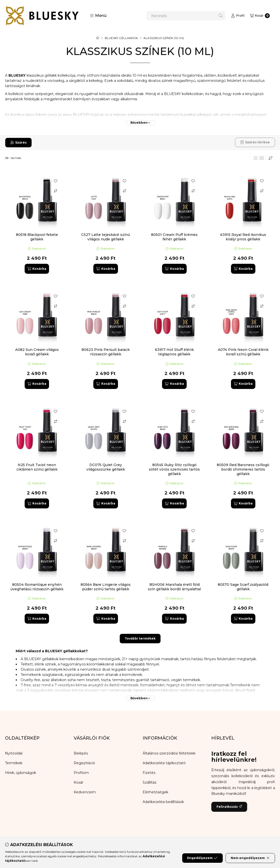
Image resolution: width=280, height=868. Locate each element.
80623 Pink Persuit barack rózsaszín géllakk (106, 352)
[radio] (262, 158)
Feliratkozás (229, 807)
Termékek (14, 763)
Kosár (79, 782)
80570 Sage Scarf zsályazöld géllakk (243, 587)
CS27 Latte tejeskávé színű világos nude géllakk (106, 237)
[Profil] (238, 16)
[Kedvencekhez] (56, 181)
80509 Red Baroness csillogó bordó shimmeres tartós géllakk (243, 469)
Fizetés (149, 773)
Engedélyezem (202, 858)
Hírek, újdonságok (21, 773)
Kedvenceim (85, 792)
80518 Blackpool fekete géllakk (37, 237)
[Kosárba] (37, 269)
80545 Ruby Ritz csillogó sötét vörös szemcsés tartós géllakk (174, 469)
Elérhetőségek (155, 792)
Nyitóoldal (14, 753)
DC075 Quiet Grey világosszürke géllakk (106, 467)
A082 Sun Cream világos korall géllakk (37, 352)
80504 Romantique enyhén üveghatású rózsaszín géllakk (37, 587)
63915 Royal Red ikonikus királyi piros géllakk (243, 237)
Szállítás (149, 782)
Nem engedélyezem (250, 858)
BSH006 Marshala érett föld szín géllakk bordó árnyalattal (174, 587)
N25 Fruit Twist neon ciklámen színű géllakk (37, 467)
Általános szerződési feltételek (169, 753)
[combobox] (186, 16)
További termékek (140, 638)
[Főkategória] (98, 38)
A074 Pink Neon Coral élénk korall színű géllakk (243, 352)
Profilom (81, 773)
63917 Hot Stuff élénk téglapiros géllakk (174, 352)
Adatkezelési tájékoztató (164, 763)
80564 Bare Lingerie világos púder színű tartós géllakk (106, 587)
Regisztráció (84, 763)
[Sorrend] (271, 158)
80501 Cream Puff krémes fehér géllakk (174, 237)
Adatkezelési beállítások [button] (163, 802)
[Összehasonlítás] (56, 191)
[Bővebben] (140, 123)
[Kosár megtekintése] (260, 16)
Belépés (81, 753)
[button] (98, 16)
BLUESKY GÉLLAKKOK (121, 38)
